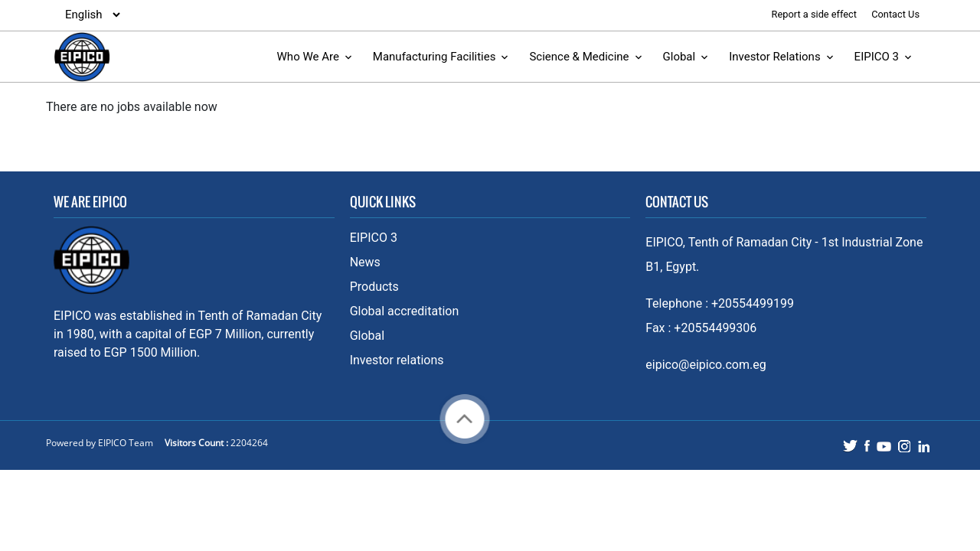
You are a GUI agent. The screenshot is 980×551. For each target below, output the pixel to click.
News (365, 262)
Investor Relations (775, 57)
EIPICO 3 (877, 57)
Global (679, 57)
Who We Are (308, 57)
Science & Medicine (579, 57)
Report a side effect (816, 14)
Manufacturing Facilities (434, 57)
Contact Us (895, 14)
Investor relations (397, 360)
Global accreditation (405, 311)
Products (374, 287)
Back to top (465, 419)
